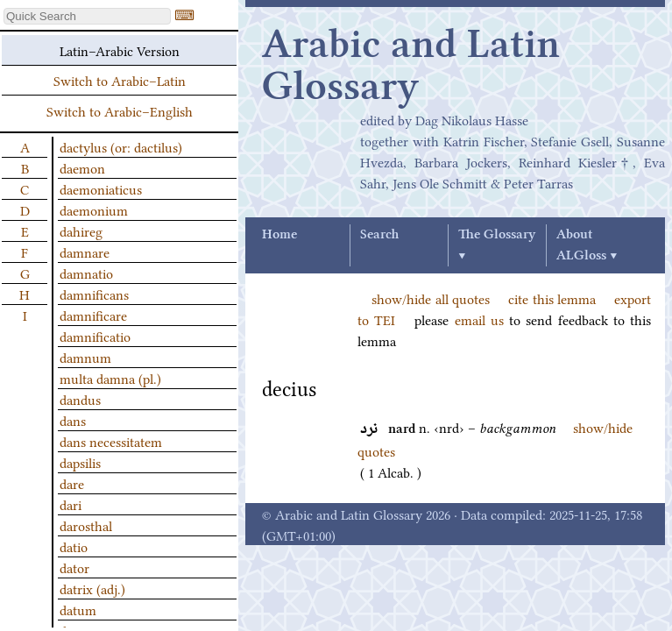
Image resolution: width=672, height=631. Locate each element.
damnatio (86, 273)
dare (72, 483)
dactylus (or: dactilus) (121, 146)
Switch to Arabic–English (120, 110)
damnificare (93, 315)
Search (379, 235)
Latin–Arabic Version (120, 50)
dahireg (81, 230)
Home (279, 235)
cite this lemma (552, 298)
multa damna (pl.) (110, 378)
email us (479, 319)
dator (74, 567)
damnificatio (95, 336)
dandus (80, 399)
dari (71, 504)
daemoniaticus (101, 188)
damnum (85, 357)
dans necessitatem (111, 441)
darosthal (86, 525)
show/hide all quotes (431, 298)
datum (78, 609)
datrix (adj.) (92, 588)
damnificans (94, 294)
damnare (85, 252)
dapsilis (80, 462)
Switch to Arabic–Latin (120, 80)
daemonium (94, 209)
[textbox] (87, 16)
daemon (82, 167)
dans (73, 420)
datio (74, 546)
